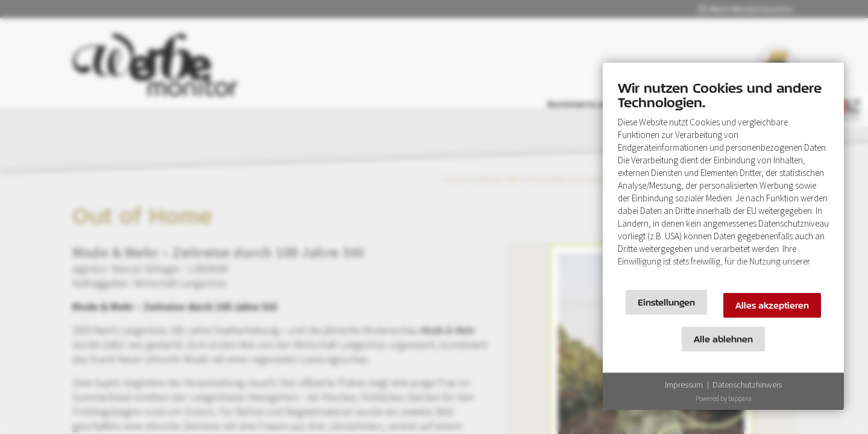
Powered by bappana (724, 398)
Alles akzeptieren (772, 305)
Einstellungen (666, 302)
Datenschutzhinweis (747, 385)
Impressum (684, 385)
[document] (723, 179)
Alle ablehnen (723, 339)
